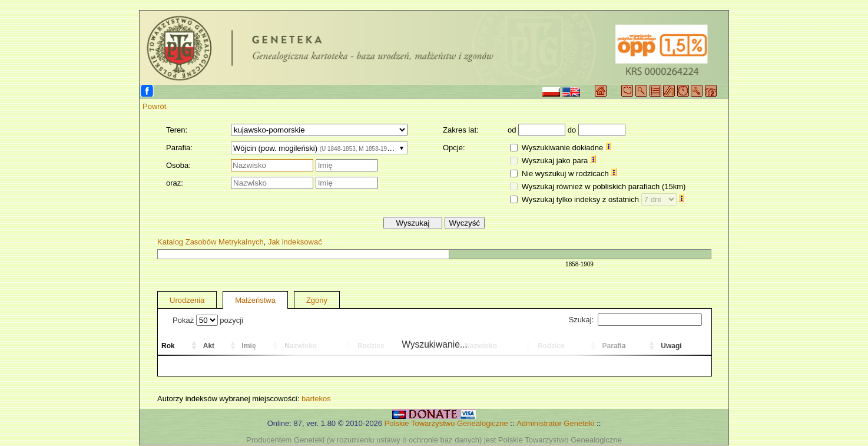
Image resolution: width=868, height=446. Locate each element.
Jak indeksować (295, 242)
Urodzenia (187, 300)
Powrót (154, 106)
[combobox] (319, 148)
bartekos (316, 399)
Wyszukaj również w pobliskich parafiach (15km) (604, 186)
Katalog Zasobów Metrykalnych (211, 242)
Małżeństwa (255, 300)
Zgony (317, 300)
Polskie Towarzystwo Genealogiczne (446, 423)
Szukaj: (635, 320)
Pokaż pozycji (208, 320)
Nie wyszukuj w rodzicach (569, 174)
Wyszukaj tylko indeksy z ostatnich (603, 199)
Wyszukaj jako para (559, 161)
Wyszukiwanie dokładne (566, 148)
